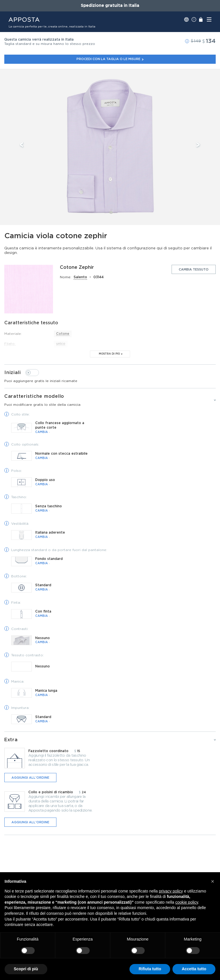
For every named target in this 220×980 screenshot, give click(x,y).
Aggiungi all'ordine (30, 778)
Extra (11, 740)
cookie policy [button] (187, 902)
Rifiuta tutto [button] (150, 969)
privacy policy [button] (171, 891)
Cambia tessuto (194, 270)
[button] (187, 41)
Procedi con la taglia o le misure (110, 59)
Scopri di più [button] (26, 969)
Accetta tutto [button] (194, 969)
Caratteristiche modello (110, 401)
